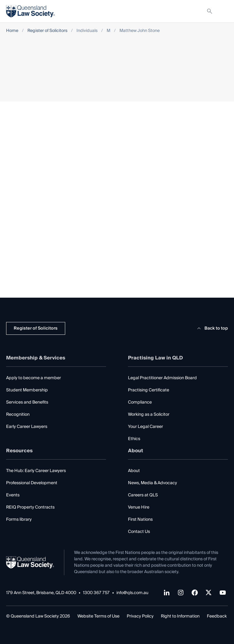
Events (13, 495)
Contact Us (139, 532)
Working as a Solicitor (149, 415)
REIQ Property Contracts (30, 507)
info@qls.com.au (132, 593)
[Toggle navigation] (223, 11)
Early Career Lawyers (27, 427)
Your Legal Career (145, 427)
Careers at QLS (143, 495)
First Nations (140, 520)
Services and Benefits (27, 402)
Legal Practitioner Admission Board (162, 378)
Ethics (134, 439)
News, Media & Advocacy (152, 483)
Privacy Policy (140, 616)
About (134, 471)
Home (12, 31)
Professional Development (32, 483)
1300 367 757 (96, 593)
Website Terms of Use (98, 616)
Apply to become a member (34, 378)
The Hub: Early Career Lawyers (36, 471)
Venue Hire (139, 507)
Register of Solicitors (47, 31)
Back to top (212, 328)
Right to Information (180, 616)
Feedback (217, 616)
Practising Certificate (149, 390)
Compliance (140, 402)
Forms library (19, 520)
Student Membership (27, 390)
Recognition (18, 415)
